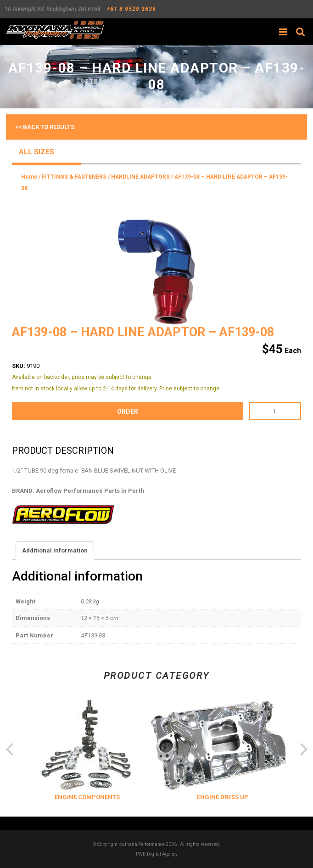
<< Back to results (45, 127)
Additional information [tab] (55, 550)
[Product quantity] (275, 411)
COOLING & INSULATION (77, 797)
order (128, 411)
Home (29, 177)
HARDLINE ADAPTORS (140, 177)
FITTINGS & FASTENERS (74, 177)
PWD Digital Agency (157, 854)
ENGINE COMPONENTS (188, 797)
